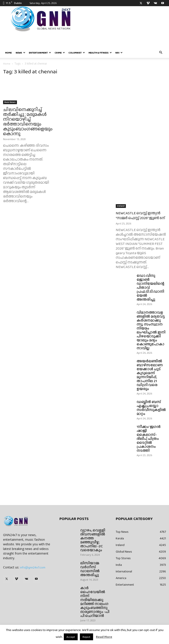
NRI (119, 53)
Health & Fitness (100, 53)
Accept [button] (71, 637)
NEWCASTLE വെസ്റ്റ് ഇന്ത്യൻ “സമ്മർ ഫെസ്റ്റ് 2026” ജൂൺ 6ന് (140, 216)
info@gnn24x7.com (33, 567)
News (20, 53)
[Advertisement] (141, 98)
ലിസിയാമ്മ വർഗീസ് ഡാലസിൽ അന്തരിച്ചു (90, 569)
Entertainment (40, 53)
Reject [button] (86, 637)
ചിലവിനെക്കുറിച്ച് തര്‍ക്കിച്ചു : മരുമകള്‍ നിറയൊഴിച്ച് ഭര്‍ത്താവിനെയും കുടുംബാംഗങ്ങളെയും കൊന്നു (28, 121)
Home (8, 53)
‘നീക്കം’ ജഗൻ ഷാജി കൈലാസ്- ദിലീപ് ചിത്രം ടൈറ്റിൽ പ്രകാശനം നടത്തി (149, 439)
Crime (60, 53)
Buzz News (10, 102)
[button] (161, 53)
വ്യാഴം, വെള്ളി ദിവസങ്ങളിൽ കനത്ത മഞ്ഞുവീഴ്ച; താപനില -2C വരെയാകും (93, 540)
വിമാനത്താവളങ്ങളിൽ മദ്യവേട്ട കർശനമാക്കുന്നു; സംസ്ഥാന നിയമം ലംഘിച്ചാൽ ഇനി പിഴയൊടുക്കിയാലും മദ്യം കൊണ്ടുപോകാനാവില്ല (151, 330)
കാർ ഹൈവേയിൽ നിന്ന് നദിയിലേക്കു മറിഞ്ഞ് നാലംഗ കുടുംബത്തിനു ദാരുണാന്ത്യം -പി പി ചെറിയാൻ (95, 602)
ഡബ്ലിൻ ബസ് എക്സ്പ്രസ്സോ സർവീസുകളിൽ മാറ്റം (151, 408)
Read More (104, 637)
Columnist (77, 53)
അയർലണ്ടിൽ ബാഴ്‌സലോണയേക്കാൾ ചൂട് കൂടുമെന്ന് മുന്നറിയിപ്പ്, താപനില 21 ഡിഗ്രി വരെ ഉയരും (150, 375)
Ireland (121, 206)
